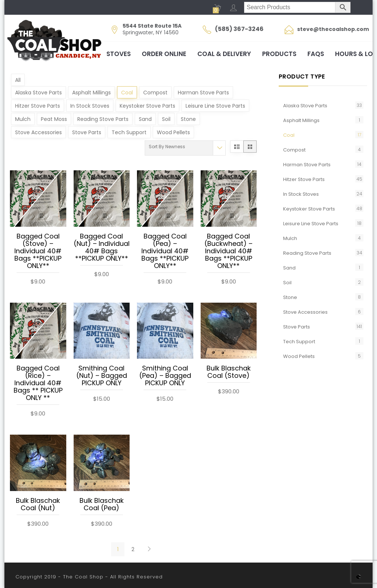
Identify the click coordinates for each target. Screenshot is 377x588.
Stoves (119, 54)
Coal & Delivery (224, 54)
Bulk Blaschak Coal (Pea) (102, 505)
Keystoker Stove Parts (147, 106)
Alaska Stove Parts (38, 93)
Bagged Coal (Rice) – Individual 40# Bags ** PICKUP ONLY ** (38, 383)
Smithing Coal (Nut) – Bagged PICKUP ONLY (102, 376)
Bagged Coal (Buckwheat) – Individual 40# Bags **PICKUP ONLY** (228, 251)
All (18, 80)
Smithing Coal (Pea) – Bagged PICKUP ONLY (165, 376)
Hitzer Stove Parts (38, 106)
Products (279, 54)
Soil (166, 119)
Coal (127, 93)
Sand (145, 119)
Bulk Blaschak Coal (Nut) (38, 505)
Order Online (164, 54)
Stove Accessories (38, 132)
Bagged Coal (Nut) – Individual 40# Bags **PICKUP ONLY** (102, 248)
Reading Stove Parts (103, 119)
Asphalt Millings (91, 93)
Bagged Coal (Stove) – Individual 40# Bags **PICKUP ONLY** (38, 251)
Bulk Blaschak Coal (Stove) (229, 372)
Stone (188, 119)
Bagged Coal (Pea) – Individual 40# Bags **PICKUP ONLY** (165, 251)
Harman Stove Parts (203, 93)
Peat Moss (54, 119)
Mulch (23, 119)
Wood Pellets (173, 132)
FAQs (316, 54)
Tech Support (129, 132)
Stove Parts (87, 132)
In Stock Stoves (90, 106)
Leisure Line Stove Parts (215, 106)
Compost (155, 93)
